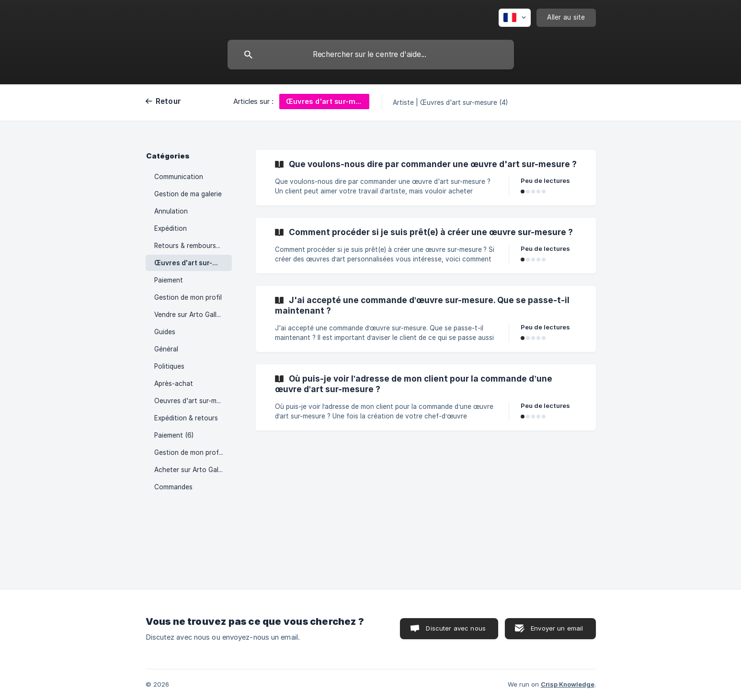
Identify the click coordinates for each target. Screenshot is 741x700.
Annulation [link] (171, 211)
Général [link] (166, 349)
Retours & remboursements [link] (193, 246)
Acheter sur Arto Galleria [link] (193, 470)
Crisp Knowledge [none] (568, 684)
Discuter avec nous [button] (456, 628)
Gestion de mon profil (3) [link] (193, 452)
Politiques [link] (169, 366)
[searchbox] (371, 55)
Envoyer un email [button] (557, 628)
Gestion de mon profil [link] (188, 297)
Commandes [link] (173, 487)
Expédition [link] (171, 228)
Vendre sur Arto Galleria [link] (191, 315)
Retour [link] (169, 101)
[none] (515, 18)
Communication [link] (179, 177)
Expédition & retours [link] (186, 418)
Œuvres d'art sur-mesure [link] (193, 263)
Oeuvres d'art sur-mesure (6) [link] (193, 401)
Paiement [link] (169, 280)
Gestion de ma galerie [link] (188, 194)
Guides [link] (165, 332)
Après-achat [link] (174, 384)
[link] (426, 178)
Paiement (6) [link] (174, 435)
